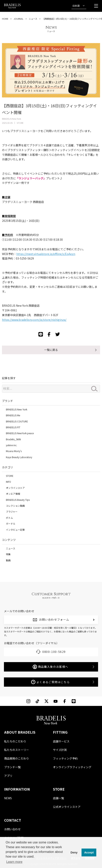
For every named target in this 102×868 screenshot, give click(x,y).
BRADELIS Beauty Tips (18, 500)
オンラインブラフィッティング (72, 767)
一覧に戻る (51, 350)
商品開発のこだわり (17, 758)
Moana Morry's (14, 451)
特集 (8, 554)
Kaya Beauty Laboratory (19, 457)
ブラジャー (12, 512)
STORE (10, 476)
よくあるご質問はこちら (50, 682)
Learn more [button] (14, 862)
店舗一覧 (58, 798)
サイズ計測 (60, 750)
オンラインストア (15, 488)
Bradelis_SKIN (13, 439)
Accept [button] (89, 852)
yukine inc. (12, 445)
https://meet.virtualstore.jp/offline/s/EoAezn (46, 254)
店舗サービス (61, 741)
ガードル (11, 523)
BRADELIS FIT (13, 427)
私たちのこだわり (15, 741)
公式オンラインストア (67, 807)
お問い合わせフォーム (54, 619)
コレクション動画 (15, 506)
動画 (8, 560)
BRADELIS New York (17, 409)
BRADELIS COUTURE (17, 421)
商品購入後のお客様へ (51, 667)
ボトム (9, 518)
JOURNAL (19, 19)
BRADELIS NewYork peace (20, 433)
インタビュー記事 (15, 530)
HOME (5, 19)
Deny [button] (74, 852)
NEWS (8, 798)
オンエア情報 (13, 494)
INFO (8, 482)
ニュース (33, 19)
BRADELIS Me (13, 415)
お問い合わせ (12, 829)
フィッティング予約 (65, 758)
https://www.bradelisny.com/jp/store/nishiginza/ (34, 320)
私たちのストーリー (17, 750)
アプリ (8, 776)
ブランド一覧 (12, 767)
